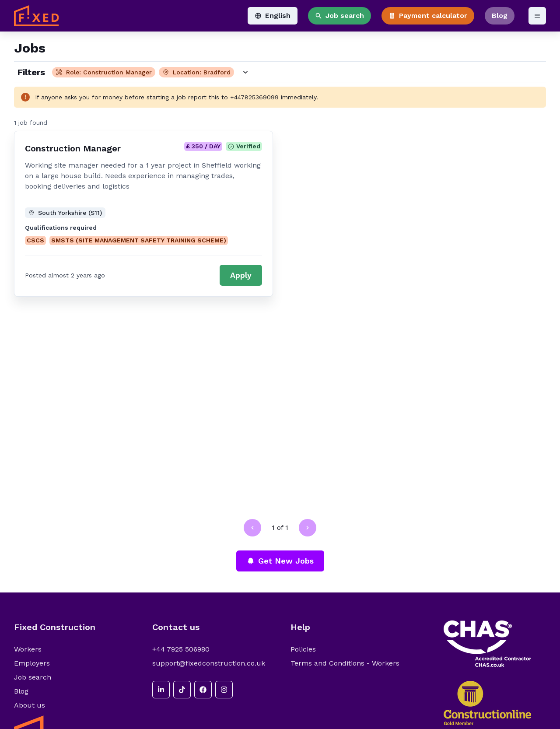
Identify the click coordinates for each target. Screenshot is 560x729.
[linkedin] (161, 690)
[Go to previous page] (252, 528)
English (273, 16)
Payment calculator (428, 16)
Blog (500, 16)
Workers (28, 649)
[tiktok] (182, 690)
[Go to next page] (308, 528)
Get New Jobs (280, 561)
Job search (339, 16)
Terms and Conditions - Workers (345, 663)
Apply (241, 275)
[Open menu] (537, 16)
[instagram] (224, 690)
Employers (32, 663)
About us (30, 705)
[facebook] (203, 690)
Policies (303, 649)
